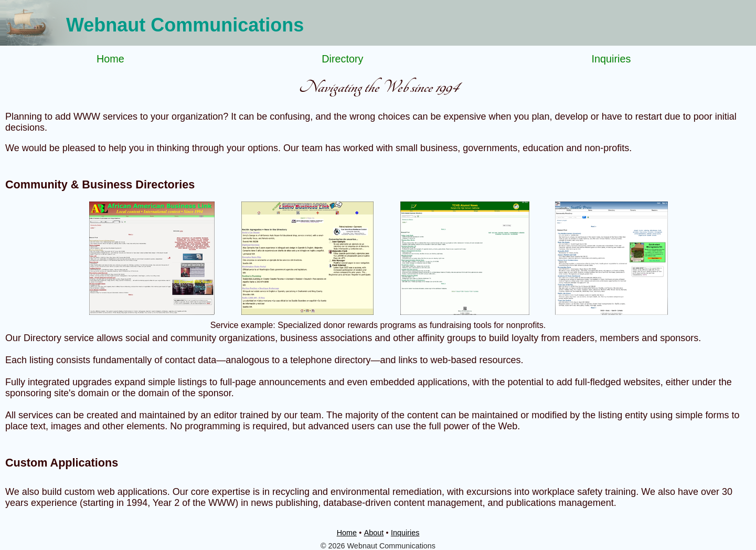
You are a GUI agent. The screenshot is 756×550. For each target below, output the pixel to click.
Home (110, 59)
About (374, 533)
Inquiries (611, 59)
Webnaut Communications (185, 25)
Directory (342, 59)
